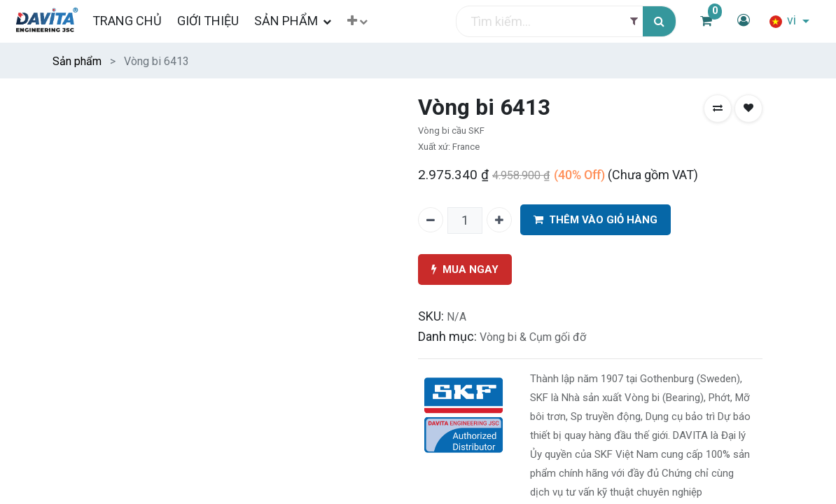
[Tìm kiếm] (659, 21)
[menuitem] (135, 21)
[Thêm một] (499, 220)
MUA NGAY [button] (465, 270)
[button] (366, 21)
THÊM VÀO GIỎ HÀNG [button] (595, 220)
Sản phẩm (77, 61)
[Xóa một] (431, 220)
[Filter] (634, 21)
